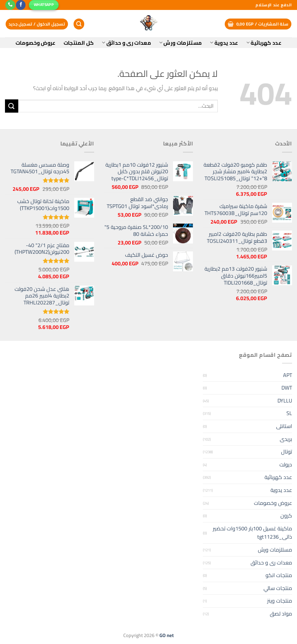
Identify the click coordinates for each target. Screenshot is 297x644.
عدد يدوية (224, 43)
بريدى (286, 439)
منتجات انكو (279, 575)
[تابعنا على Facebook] (21, 5)
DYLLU (285, 401)
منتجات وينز (280, 601)
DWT (287, 388)
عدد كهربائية (264, 43)
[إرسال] (12, 106)
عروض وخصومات (36, 43)
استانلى (284, 426)
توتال (287, 452)
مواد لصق (281, 614)
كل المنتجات (79, 43)
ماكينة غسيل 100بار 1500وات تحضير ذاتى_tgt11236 (252, 533)
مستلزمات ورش (180, 43)
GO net (167, 635)
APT (288, 375)
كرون (286, 515)
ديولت (286, 464)
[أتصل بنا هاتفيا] (10, 5)
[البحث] (79, 24)
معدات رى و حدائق (126, 43)
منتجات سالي (278, 588)
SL (289, 413)
